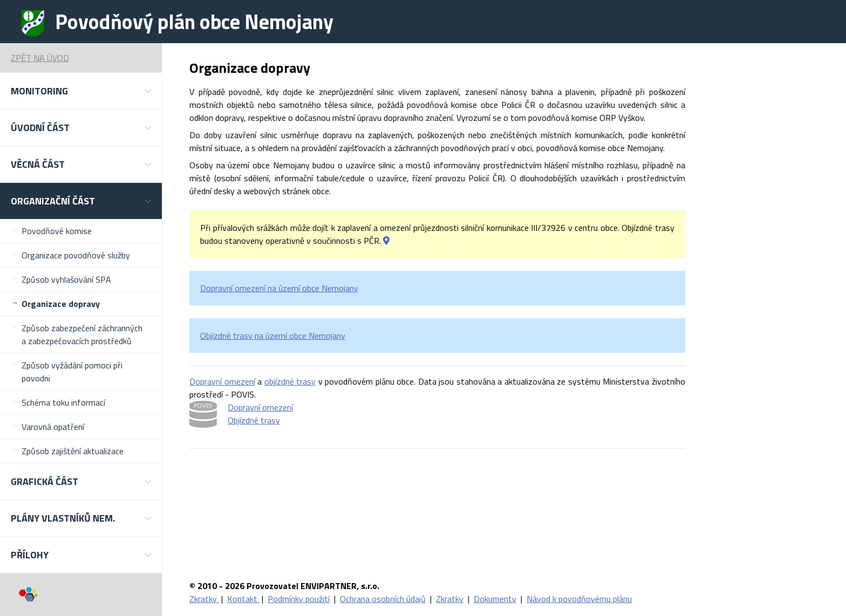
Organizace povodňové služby (76, 255)
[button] (81, 91)
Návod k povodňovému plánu (579, 599)
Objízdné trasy (254, 420)
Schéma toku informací (63, 402)
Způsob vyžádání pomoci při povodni (72, 372)
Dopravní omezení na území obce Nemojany (279, 288)
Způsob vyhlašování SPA (66, 279)
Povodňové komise (57, 231)
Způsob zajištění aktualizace (73, 451)
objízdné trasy (290, 381)
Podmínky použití (299, 599)
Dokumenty (495, 599)
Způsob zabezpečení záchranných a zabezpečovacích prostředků (82, 334)
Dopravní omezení (222, 381)
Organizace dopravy (61, 304)
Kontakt (243, 599)
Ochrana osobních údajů (383, 599)
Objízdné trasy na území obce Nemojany (273, 336)
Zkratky (204, 599)
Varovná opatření (53, 427)
